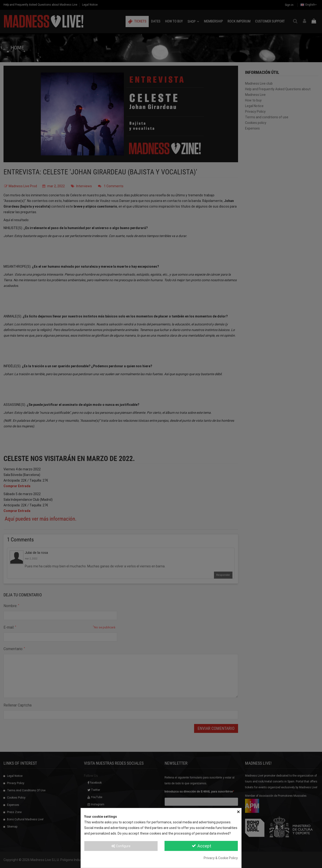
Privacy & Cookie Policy (221, 858)
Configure (121, 846)
